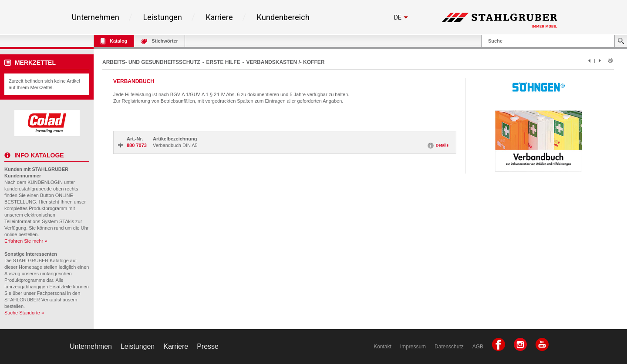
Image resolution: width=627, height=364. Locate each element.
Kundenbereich (283, 17)
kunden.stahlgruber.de (28, 189)
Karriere (219, 17)
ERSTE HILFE (223, 62)
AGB (478, 347)
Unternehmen (96, 17)
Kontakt (383, 347)
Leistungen (163, 17)
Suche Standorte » (24, 313)
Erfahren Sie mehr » (26, 241)
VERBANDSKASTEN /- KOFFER (285, 62)
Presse (208, 346)
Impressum (413, 347)
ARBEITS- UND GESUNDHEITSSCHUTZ (151, 62)
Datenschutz (449, 347)
